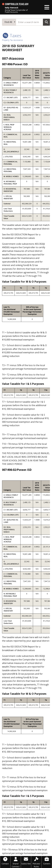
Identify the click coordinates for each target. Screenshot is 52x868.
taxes (12, 35)
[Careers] (47, 861)
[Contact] (5, 861)
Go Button (46, 22)
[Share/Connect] (16, 862)
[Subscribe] (26, 861)
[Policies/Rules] (36, 862)
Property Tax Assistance (12, 40)
